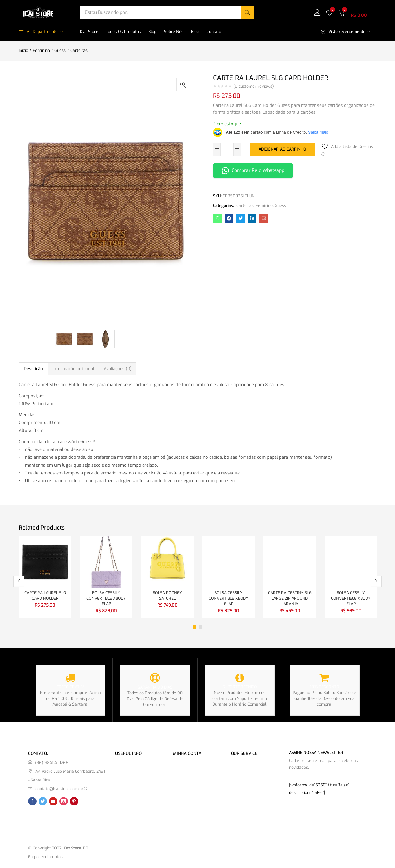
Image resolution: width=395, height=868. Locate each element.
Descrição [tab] (33, 369)
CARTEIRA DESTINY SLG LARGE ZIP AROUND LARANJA (290, 599)
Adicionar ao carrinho (282, 149)
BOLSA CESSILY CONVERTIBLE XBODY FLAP (106, 599)
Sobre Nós (174, 32)
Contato (214, 32)
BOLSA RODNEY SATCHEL (167, 596)
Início (23, 51)
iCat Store (89, 32)
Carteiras (79, 51)
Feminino (41, 51)
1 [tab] (195, 628)
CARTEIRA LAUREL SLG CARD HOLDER (45, 596)
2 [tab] (201, 628)
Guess (60, 51)
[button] (357, 12)
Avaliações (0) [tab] (118, 369)
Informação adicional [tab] (73, 369)
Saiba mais (318, 132)
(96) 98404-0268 (52, 764)
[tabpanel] (45, 577)
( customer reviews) (254, 87)
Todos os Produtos (123, 32)
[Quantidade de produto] (227, 149)
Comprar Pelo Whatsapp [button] (253, 171)
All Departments (38, 32)
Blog (152, 32)
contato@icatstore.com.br (59, 790)
